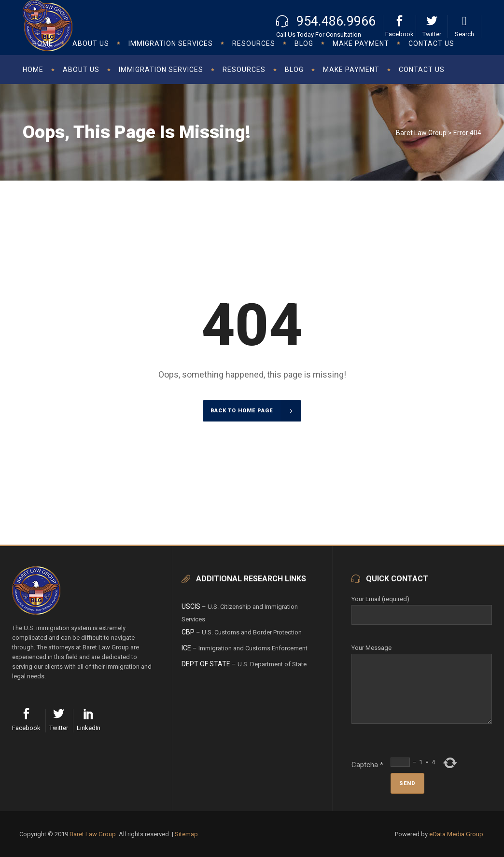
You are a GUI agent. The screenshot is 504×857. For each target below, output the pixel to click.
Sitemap (186, 834)
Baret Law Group (421, 133)
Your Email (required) (422, 607)
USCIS (191, 606)
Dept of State (206, 664)
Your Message (422, 653)
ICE (186, 648)
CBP (188, 632)
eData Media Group (456, 834)
